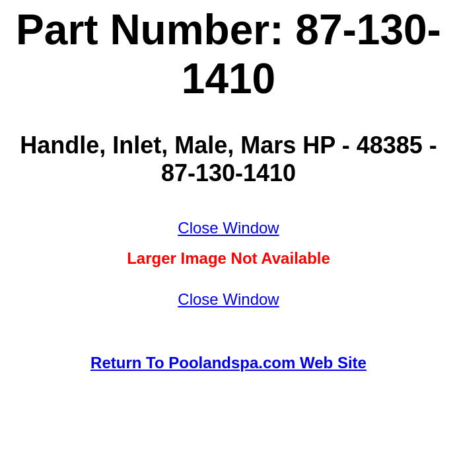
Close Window (228, 228)
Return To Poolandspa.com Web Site (228, 363)
